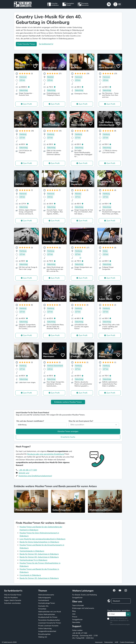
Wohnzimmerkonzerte (46, 595)
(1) (80, 258)
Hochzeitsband (44, 600)
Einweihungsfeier (44, 634)
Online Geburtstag (45, 628)
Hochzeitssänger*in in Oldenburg (33, 560)
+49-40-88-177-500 (28, 470)
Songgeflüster (77, 598)
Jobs (74, 614)
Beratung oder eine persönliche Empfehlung (46, 454)
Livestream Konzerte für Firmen (50, 623)
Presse (75, 617)
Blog (74, 611)
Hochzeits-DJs (43, 606)
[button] (117, 4)
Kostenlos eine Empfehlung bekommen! (35, 476)
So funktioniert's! (46, 44)
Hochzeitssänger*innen (47, 603)
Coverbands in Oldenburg (30, 575)
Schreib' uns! (24, 473)
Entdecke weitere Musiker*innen (68, 402)
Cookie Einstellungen (127, 642)
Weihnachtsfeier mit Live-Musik (50, 612)
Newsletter (76, 622)
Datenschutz (109, 642)
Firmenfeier (42, 609)
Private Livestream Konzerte (48, 626)
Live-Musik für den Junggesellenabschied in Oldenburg (42, 539)
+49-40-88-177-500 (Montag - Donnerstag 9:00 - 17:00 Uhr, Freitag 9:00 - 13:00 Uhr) (85, 636)
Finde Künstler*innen (26, 44)
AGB (116, 642)
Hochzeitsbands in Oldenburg (32, 551)
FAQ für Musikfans (11, 598)
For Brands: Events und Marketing (84, 595)
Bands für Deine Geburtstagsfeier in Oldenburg (39, 542)
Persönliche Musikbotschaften (49, 620)
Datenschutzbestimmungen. (120, 624)
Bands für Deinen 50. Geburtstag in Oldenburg (39, 554)
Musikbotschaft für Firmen (48, 617)
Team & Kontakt (78, 605)
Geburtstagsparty (45, 598)
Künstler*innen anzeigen (68, 431)
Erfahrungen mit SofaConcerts (83, 608)
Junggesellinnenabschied (47, 631)
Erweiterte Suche (68, 437)
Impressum (99, 642)
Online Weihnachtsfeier (47, 614)
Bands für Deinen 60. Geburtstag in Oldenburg (39, 557)
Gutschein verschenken (12, 603)
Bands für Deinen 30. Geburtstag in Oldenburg (39, 578)
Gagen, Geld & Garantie (13, 600)
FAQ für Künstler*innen (13, 595)
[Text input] (117, 614)
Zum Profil (27, 104)
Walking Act (43, 637)
